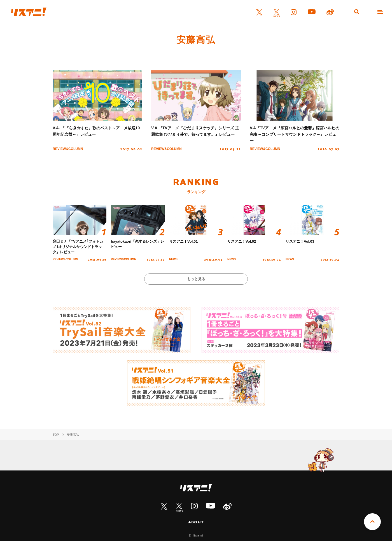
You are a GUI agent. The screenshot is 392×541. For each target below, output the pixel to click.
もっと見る (196, 279)
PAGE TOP (372, 522)
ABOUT (196, 522)
